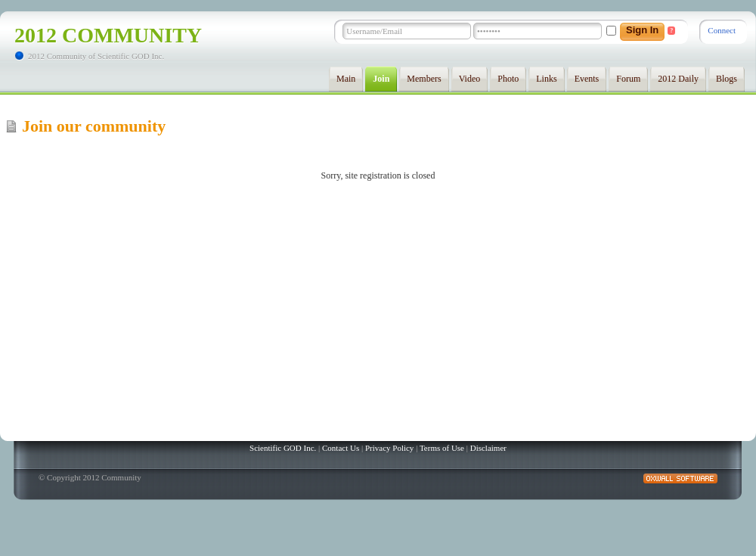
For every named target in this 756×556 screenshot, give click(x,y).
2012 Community (108, 35)
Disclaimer (488, 448)
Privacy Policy (389, 448)
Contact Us (341, 448)
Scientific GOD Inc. (283, 448)
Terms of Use (442, 448)
